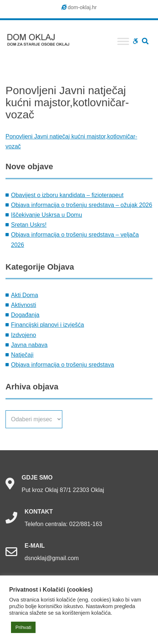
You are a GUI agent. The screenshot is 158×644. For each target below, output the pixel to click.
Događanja (25, 315)
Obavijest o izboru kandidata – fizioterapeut (67, 195)
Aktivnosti (23, 305)
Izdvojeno (24, 335)
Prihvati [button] (23, 627)
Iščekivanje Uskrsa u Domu (47, 215)
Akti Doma (25, 295)
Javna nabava (29, 345)
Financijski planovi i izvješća (47, 325)
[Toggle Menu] (123, 41)
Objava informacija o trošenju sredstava (63, 365)
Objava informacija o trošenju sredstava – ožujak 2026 (82, 205)
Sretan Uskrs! (29, 225)
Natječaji (22, 355)
